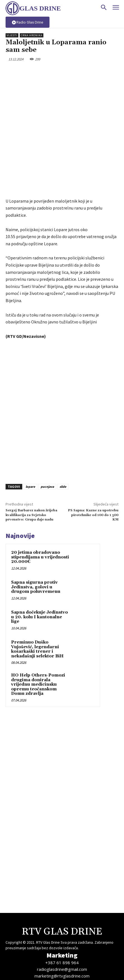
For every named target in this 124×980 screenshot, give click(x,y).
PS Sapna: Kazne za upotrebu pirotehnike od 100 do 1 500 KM (93, 475)
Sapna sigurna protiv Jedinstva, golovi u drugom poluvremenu (36, 547)
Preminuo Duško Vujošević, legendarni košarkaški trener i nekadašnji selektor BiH (37, 609)
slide (63, 447)
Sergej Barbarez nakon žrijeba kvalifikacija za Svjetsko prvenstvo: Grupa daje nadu (31, 475)
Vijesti (12, 35)
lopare (30, 447)
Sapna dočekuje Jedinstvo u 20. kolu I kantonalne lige (39, 577)
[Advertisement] (62, 370)
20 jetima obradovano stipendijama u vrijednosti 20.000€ (40, 517)
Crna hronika (32, 35)
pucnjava (47, 447)
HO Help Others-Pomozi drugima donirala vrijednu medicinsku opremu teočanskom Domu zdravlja (38, 645)
